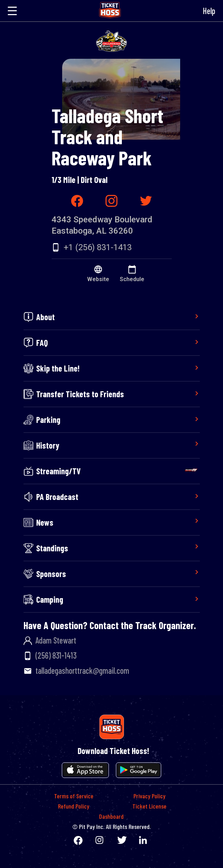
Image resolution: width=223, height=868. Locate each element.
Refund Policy (74, 806)
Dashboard (111, 816)
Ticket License (149, 806)
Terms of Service (74, 796)
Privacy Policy (149, 796)
